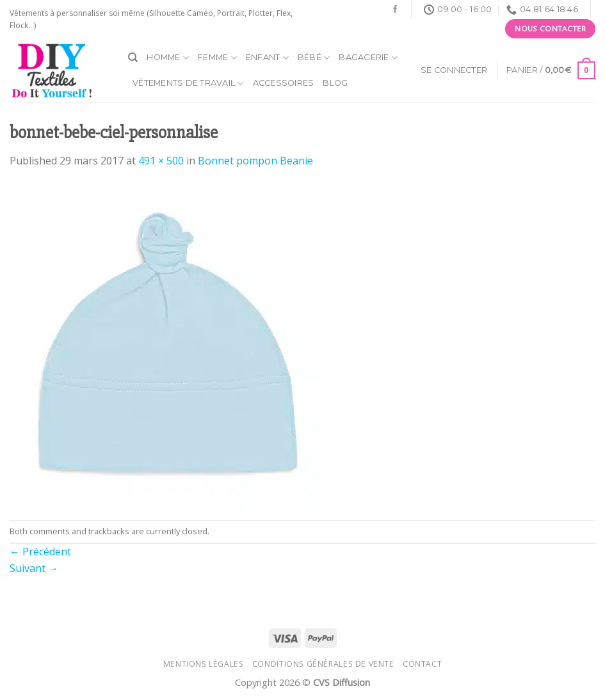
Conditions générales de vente (323, 664)
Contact (422, 664)
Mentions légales (204, 664)
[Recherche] (133, 58)
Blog (335, 83)
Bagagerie (368, 58)
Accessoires (284, 83)
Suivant (34, 568)
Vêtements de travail (188, 84)
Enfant (267, 58)
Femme (217, 58)
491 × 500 (161, 161)
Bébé (314, 58)
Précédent (40, 552)
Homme (168, 58)
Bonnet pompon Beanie (255, 161)
